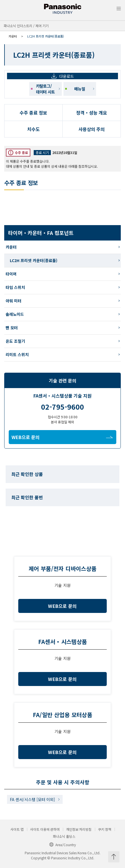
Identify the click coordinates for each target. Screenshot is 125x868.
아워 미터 (13, 301)
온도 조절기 (15, 341)
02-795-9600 (63, 407)
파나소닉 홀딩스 (64, 836)
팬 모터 (12, 328)
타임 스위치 (15, 287)
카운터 (13, 36)
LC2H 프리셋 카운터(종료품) (34, 260)
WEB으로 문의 (62, 437)
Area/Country (63, 845)
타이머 (11, 274)
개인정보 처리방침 (79, 829)
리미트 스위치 (17, 354)
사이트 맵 (17, 829)
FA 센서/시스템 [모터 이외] (32, 799)
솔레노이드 (15, 314)
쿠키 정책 (105, 829)
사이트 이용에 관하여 (45, 829)
